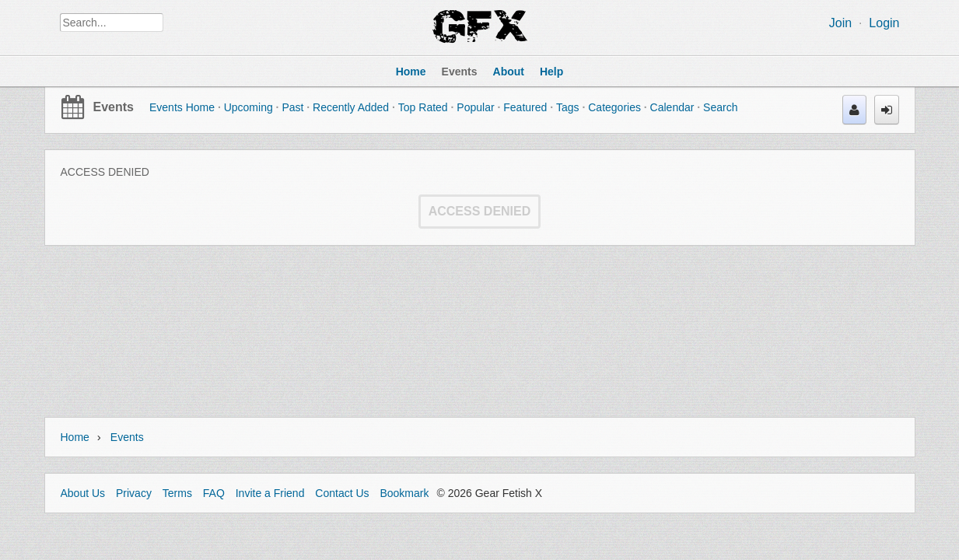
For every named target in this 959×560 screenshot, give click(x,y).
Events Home (182, 107)
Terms (177, 493)
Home (75, 437)
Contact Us (342, 493)
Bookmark (404, 493)
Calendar (672, 107)
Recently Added (351, 107)
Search (720, 107)
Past (292, 107)
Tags (568, 107)
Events (114, 107)
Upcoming (248, 107)
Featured (525, 107)
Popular (475, 107)
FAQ (214, 493)
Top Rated (423, 107)
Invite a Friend (270, 493)
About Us (83, 493)
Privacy (134, 493)
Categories (614, 107)
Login (884, 23)
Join (840, 23)
